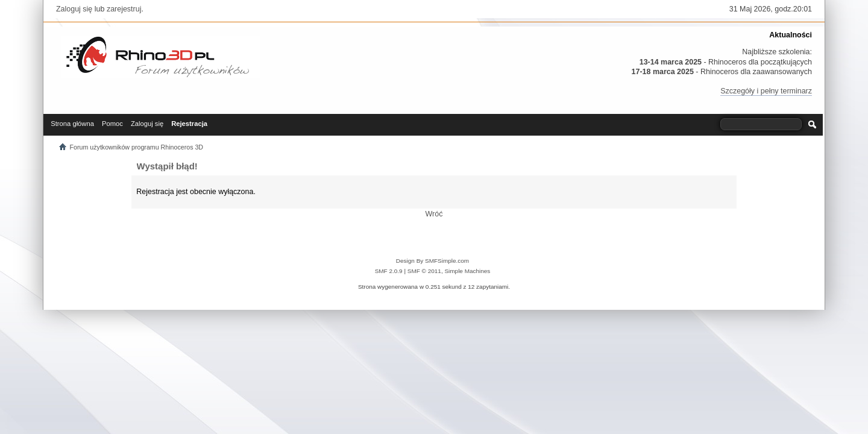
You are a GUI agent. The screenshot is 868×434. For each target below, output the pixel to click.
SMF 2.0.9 (389, 271)
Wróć (434, 214)
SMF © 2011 (424, 271)
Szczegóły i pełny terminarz (766, 91)
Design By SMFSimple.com (432, 261)
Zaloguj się (74, 9)
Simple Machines (467, 271)
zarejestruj (124, 9)
